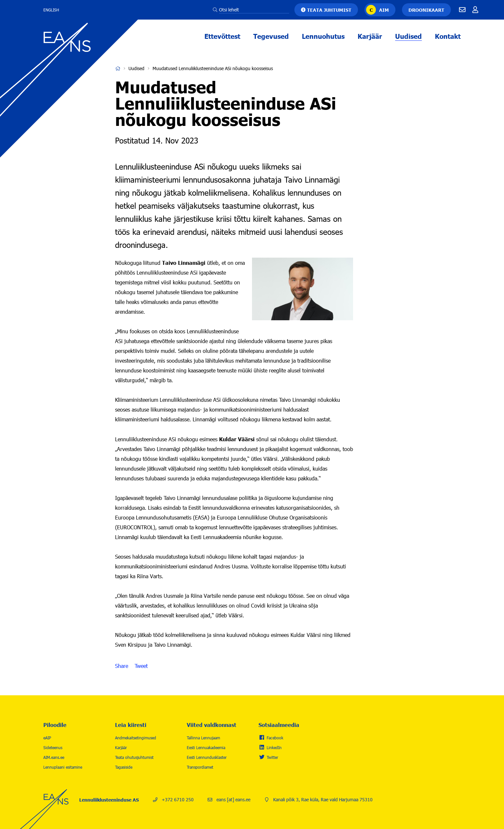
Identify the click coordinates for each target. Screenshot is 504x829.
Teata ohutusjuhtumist (134, 757)
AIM (384, 10)
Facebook (275, 738)
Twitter (272, 757)
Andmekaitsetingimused (136, 738)
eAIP (47, 738)
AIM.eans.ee (54, 757)
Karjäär (370, 36)
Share (122, 666)
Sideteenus (53, 747)
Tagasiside (124, 767)
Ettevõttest (222, 36)
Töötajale (475, 10)
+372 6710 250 (178, 799)
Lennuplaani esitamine (63, 767)
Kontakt (448, 36)
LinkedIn (274, 747)
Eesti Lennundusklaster (207, 757)
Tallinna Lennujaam (203, 738)
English (51, 10)
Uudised (408, 36)
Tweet (141, 666)
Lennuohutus (323, 36)
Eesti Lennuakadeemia (206, 747)
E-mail (462, 10)
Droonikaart (426, 10)
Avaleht (118, 68)
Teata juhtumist (329, 10)
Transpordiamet (200, 767)
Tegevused (271, 36)
